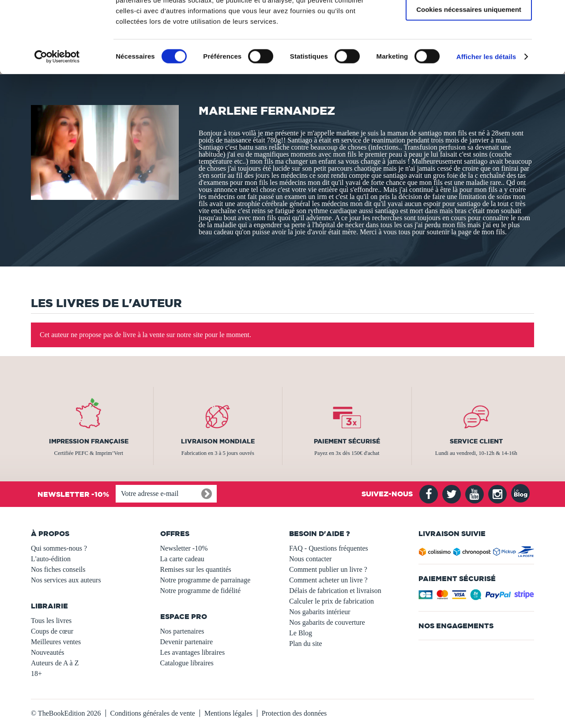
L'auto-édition (51, 559)
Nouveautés (48, 652)
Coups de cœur (52, 631)
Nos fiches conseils (58, 569)
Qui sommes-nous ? (59, 548)
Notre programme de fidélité (201, 591)
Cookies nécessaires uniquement (469, 73)
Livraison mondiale (218, 441)
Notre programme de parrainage (205, 580)
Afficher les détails (486, 121)
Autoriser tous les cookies (469, 22)
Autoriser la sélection (469, 48)
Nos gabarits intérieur (320, 612)
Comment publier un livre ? (328, 569)
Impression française (89, 441)
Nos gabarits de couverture (327, 622)
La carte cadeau (182, 559)
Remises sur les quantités (196, 569)
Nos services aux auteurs (66, 580)
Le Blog (301, 633)
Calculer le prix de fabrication (331, 601)
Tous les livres (51, 621)
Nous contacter (310, 559)
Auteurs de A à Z (55, 663)
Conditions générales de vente (153, 713)
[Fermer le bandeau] (551, 14)
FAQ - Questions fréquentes (329, 548)
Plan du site (306, 644)
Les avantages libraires (193, 652)
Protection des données (294, 713)
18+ (36, 674)
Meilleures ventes (56, 642)
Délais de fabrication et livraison (335, 591)
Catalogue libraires (187, 663)
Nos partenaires (182, 631)
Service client (476, 441)
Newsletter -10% (184, 548)
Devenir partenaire (186, 642)
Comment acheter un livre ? (328, 580)
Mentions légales (228, 713)
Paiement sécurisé (347, 441)
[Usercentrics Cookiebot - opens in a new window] (57, 121)
